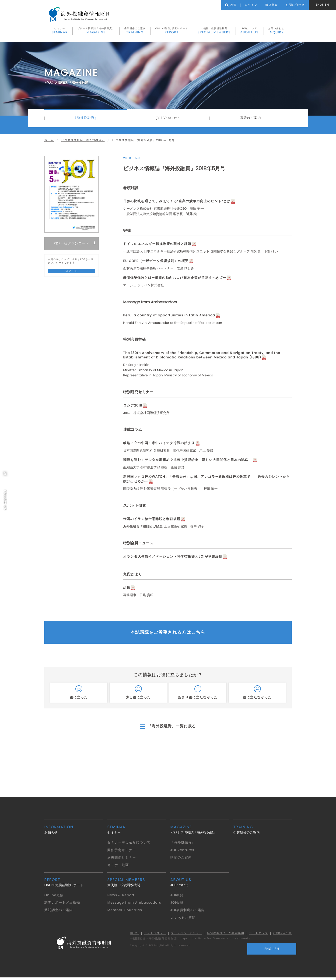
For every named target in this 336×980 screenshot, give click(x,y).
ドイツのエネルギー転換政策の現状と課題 (158, 245)
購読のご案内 (250, 119)
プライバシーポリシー (185, 935)
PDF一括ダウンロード (72, 244)
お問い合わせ (276, 31)
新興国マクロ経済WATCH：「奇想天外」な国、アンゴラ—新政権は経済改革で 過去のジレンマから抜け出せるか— (206, 480)
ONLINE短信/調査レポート (171, 31)
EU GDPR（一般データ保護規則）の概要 (156, 262)
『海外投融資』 (86, 119)
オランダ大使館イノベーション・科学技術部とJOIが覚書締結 (173, 557)
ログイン (251, 5)
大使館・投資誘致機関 (214, 31)
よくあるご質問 (183, 920)
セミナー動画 (118, 867)
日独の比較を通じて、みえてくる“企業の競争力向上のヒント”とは (177, 202)
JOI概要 (177, 897)
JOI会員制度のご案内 (188, 912)
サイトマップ (258, 935)
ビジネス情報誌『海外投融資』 (96, 31)
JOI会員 (177, 905)
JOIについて (249, 31)
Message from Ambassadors (135, 905)
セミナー (60, 31)
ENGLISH (322, 5)
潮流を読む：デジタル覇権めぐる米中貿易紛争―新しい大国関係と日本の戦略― (188, 461)
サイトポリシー (154, 935)
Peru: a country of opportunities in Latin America (170, 316)
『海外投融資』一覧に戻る (172, 728)
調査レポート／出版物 (62, 905)
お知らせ (73, 832)
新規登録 (272, 5)
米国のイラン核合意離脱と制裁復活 (152, 520)
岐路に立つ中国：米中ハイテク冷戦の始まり (159, 444)
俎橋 (127, 589)
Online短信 (54, 897)
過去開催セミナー (122, 860)
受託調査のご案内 (59, 912)
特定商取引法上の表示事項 (225, 935)
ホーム (49, 141)
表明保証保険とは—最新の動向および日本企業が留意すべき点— (175, 279)
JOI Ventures (168, 119)
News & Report (121, 897)
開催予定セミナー (122, 852)
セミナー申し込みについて (129, 844)
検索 (231, 5)
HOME (133, 935)
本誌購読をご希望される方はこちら (168, 634)
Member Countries (125, 912)
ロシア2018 (133, 406)
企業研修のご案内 (135, 31)
